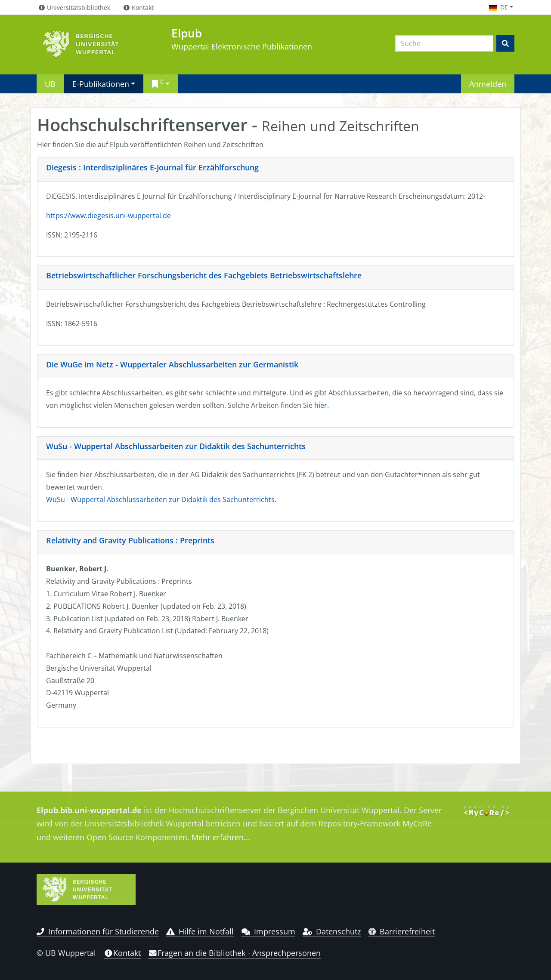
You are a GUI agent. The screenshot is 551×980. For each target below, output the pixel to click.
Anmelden (488, 84)
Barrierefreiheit (402, 931)
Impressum (268, 931)
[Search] (444, 43)
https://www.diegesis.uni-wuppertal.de (108, 216)
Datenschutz (332, 931)
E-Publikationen (101, 84)
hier (321, 405)
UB (50, 84)
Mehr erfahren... (221, 837)
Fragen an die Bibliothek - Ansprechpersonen (234, 953)
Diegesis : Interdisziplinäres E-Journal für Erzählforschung (152, 167)
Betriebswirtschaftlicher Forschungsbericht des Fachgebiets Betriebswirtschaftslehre (204, 275)
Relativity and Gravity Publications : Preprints (130, 540)
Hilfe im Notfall (200, 931)
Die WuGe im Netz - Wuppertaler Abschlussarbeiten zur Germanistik (172, 364)
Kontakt (122, 953)
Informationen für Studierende (98, 931)
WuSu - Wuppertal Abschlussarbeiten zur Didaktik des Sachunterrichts (176, 446)
